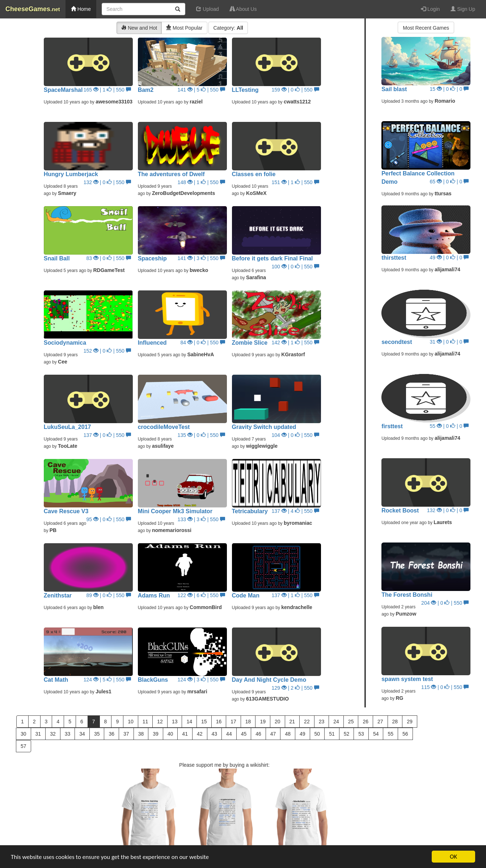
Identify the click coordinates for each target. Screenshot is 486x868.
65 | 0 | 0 (449, 182)
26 (365, 722)
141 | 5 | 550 (201, 90)
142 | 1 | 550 (295, 342)
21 (292, 722)
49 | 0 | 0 (449, 258)
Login (430, 9)
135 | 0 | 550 (201, 435)
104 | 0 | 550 (295, 435)
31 (38, 734)
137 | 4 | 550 (295, 511)
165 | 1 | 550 (107, 90)
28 (395, 722)
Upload (207, 9)
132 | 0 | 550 (107, 182)
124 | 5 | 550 (107, 680)
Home (81, 9)
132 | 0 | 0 (448, 510)
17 (233, 722)
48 (288, 734)
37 (126, 734)
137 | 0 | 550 (107, 435)
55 (390, 734)
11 (145, 722)
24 (336, 722)
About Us (243, 9)
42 (200, 734)
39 (156, 734)
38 (141, 734)
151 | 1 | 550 (295, 182)
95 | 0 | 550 (109, 519)
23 (322, 722)
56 (405, 734)
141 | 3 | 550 (201, 258)
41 (185, 734)
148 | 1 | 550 (201, 182)
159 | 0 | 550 (295, 90)
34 (82, 734)
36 (111, 734)
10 (131, 722)
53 (361, 734)
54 (376, 734)
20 (278, 722)
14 (189, 722)
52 (347, 734)
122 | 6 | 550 (201, 595)
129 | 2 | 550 (295, 688)
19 (263, 722)
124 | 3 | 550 (201, 680)
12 (160, 722)
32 (53, 734)
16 (219, 722)
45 (244, 734)
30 (24, 734)
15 (204, 722)
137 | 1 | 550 (295, 595)
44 (229, 734)
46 (258, 734)
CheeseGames (33, 9)
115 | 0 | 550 (445, 687)
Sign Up (463, 9)
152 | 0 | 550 (107, 351)
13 (175, 722)
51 (332, 734)
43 (215, 734)
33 (68, 734)
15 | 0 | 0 (449, 89)
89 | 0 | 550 (109, 595)
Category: (228, 28)
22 (307, 722)
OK (453, 857)
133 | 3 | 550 (201, 519)
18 (248, 722)
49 (303, 734)
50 (317, 734)
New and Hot (139, 28)
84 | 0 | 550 (202, 342)
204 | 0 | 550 (445, 603)
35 (97, 734)
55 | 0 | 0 (449, 426)
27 (380, 722)
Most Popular (184, 28)
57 (24, 746)
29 (410, 722)
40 (170, 734)
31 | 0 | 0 (449, 342)
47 (273, 734)
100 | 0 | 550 (295, 267)
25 (351, 722)
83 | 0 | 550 (109, 258)
